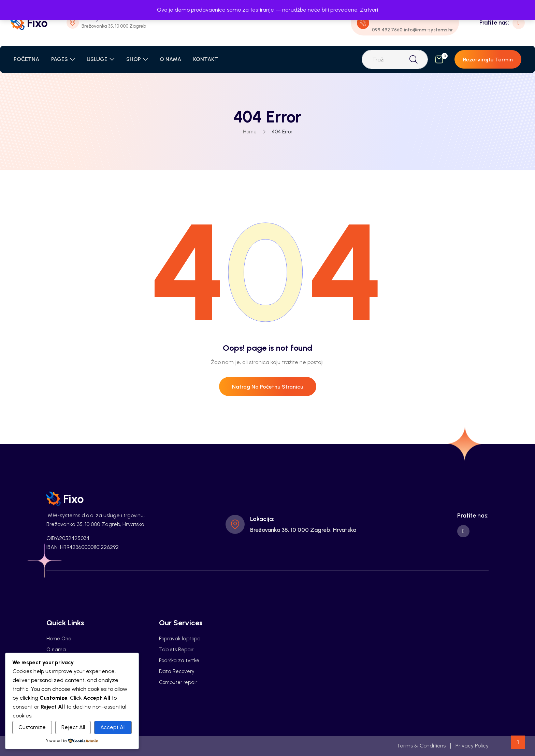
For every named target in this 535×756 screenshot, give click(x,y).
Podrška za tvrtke (179, 660)
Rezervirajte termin (488, 60)
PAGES (60, 59)
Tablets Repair (176, 650)
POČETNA (26, 59)
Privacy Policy (472, 746)
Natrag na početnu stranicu (268, 387)
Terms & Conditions (421, 746)
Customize (32, 727)
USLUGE (97, 59)
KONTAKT (206, 59)
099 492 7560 (387, 30)
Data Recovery (177, 671)
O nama (56, 650)
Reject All (73, 727)
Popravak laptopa (180, 639)
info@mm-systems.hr (428, 30)
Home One (59, 639)
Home (250, 132)
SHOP (134, 59)
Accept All (113, 727)
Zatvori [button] (369, 10)
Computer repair (178, 682)
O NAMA (170, 59)
